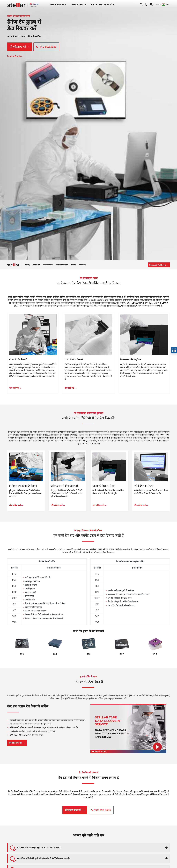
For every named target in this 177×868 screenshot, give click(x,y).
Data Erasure (78, 4)
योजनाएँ (73, 265)
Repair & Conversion (103, 4)
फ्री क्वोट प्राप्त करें (20, 47)
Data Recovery (57, 4)
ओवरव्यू (27, 265)
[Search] (141, 4)
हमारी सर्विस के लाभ (62, 265)
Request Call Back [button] (159, 265)
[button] (88, 848)
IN (165, 4)
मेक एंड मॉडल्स (48, 265)
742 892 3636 (47, 47)
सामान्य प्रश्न (82, 265)
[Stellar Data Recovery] (16, 4)
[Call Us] (146, 4)
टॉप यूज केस (36, 265)
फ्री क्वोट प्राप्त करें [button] (75, 810)
